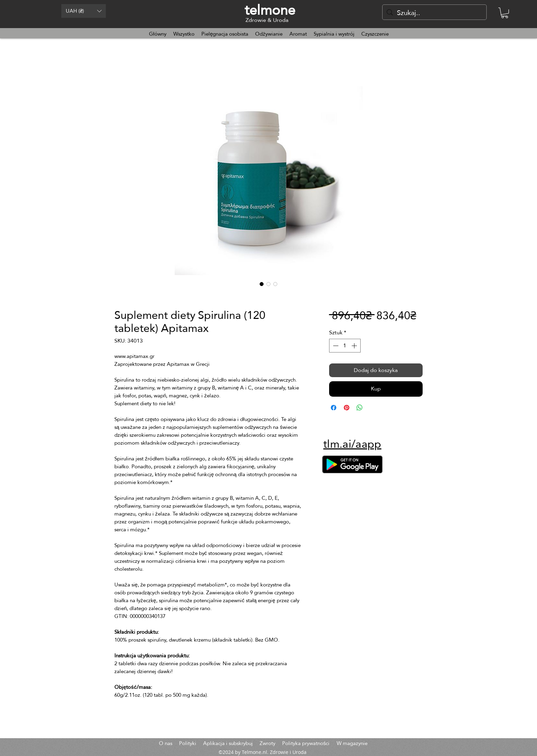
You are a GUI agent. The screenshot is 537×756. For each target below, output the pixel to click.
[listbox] (84, 11)
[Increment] (355, 346)
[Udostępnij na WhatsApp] (360, 408)
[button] (84, 11)
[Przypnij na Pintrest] (347, 408)
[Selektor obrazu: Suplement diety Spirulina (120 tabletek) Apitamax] (262, 284)
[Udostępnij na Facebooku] (334, 408)
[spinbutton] (345, 346)
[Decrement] (335, 346)
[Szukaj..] (434, 13)
